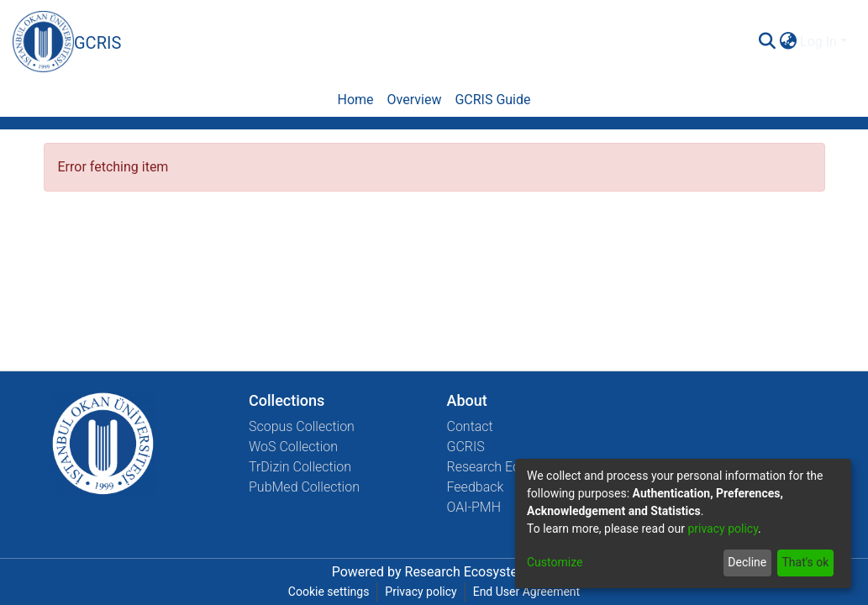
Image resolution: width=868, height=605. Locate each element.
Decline (747, 562)
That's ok (805, 562)
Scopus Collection (302, 426)
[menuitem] (788, 42)
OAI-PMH (474, 507)
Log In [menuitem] (818, 42)
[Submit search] (767, 42)
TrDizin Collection (300, 467)
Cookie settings (329, 592)
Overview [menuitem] (415, 100)
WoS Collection (293, 447)
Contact (470, 426)
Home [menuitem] (355, 100)
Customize (555, 562)
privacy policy (723, 529)
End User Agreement (526, 592)
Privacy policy (421, 592)
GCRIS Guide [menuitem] (492, 100)
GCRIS (466, 447)
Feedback (476, 487)
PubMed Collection (304, 487)
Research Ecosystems (512, 467)
